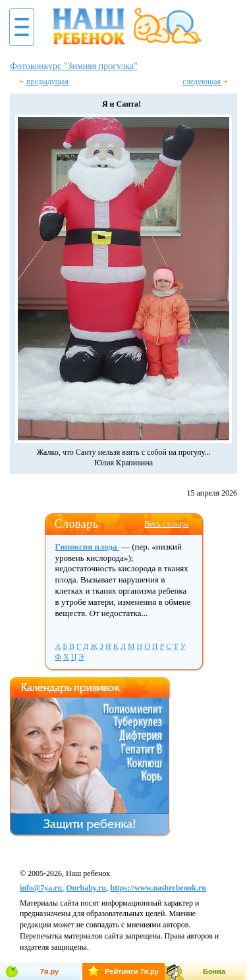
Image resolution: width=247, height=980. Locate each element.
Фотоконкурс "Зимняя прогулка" (74, 66)
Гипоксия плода (87, 547)
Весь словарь (166, 524)
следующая (202, 82)
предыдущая (47, 82)
